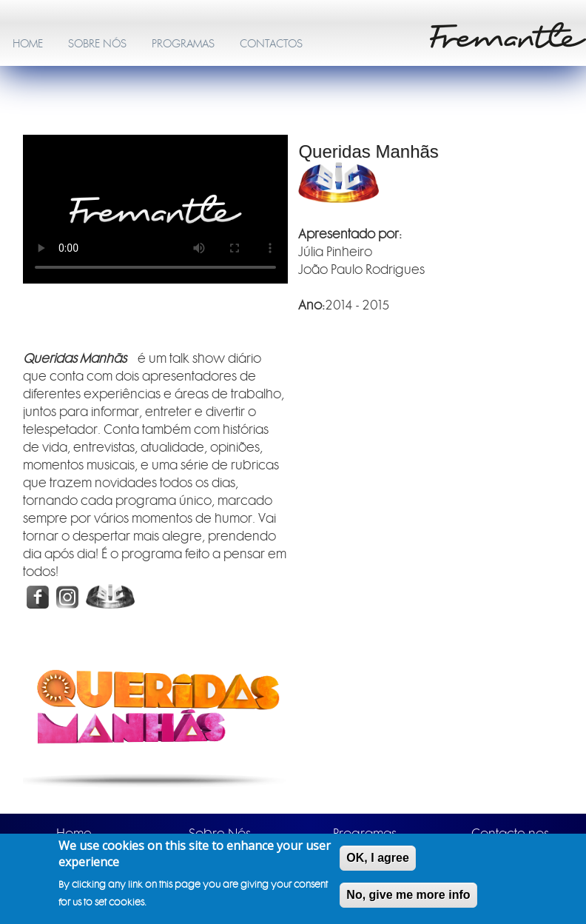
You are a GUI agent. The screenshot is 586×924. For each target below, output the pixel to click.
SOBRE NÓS (97, 44)
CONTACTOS (271, 44)
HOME (28, 44)
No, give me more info (408, 895)
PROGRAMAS (183, 44)
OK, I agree (377, 858)
